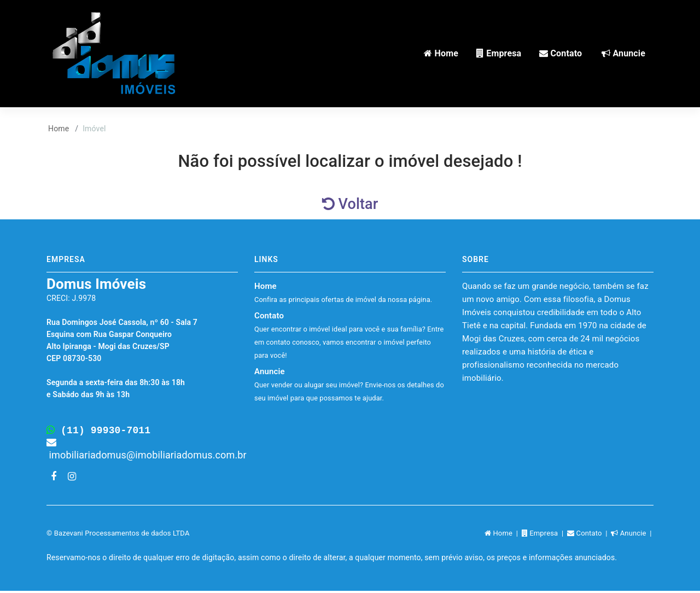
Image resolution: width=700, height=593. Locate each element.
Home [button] (441, 53)
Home (59, 129)
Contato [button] (561, 53)
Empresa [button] (499, 53)
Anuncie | (632, 535)
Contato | (589, 535)
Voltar (350, 204)
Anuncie (349, 384)
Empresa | (544, 535)
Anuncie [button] (623, 53)
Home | (503, 535)
